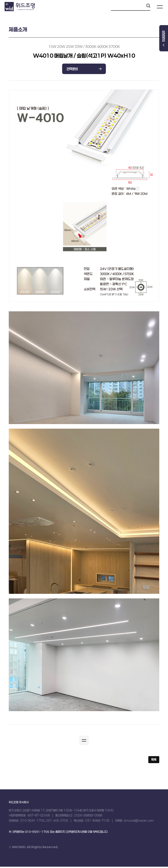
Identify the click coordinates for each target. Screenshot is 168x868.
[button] (84, 741)
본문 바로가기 (0, 0)
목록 (154, 761)
